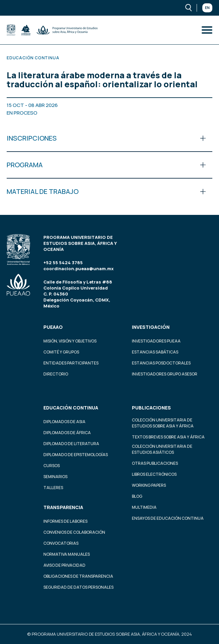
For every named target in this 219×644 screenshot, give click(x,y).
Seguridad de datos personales (78, 587)
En (207, 8)
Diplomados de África (67, 433)
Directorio (56, 374)
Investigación (151, 327)
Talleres (53, 488)
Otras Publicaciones (155, 463)
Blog (137, 496)
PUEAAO (53, 327)
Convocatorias (61, 543)
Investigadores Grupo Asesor (165, 374)
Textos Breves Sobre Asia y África (168, 437)
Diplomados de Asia (64, 422)
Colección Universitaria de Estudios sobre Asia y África (163, 423)
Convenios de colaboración (74, 532)
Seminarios (55, 477)
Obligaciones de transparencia (78, 576)
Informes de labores (65, 521)
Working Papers (149, 485)
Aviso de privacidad (64, 565)
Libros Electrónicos (154, 474)
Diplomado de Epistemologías (76, 455)
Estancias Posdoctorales (161, 363)
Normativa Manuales (67, 554)
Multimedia (144, 507)
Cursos (52, 466)
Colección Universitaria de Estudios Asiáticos (162, 449)
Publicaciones (151, 408)
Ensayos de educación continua (168, 518)
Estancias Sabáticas (155, 352)
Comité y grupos (61, 352)
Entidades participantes (71, 363)
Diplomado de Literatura (71, 444)
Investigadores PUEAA (156, 341)
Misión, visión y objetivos (70, 341)
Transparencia (63, 507)
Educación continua (71, 408)
